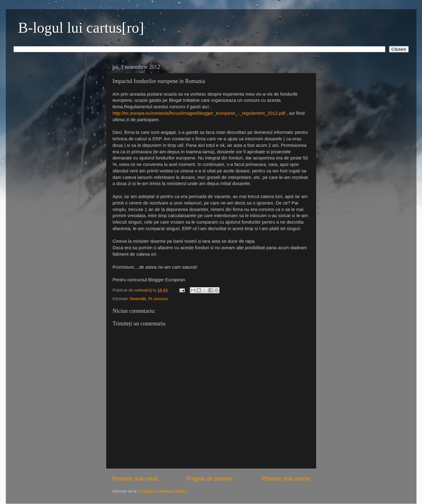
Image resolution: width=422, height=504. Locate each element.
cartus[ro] (144, 290)
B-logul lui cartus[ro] (81, 28)
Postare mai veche (286, 479)
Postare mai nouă (135, 479)
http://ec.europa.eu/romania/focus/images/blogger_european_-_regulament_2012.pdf (199, 113)
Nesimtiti (138, 299)
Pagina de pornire (210, 479)
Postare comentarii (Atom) (163, 491)
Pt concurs (158, 299)
